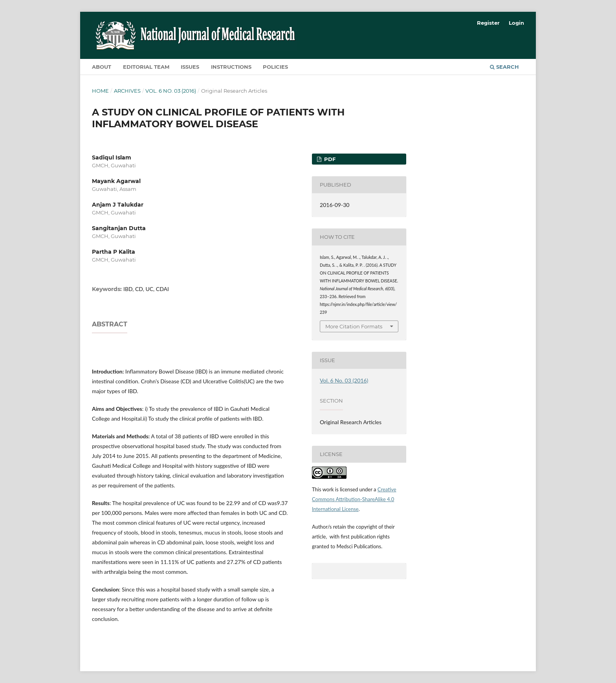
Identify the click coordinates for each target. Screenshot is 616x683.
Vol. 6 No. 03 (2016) (171, 91)
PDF (329, 159)
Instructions (231, 67)
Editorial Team (146, 67)
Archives (127, 91)
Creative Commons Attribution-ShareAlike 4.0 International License (354, 499)
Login (516, 23)
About (102, 67)
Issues (190, 67)
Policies (275, 67)
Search (504, 67)
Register (488, 23)
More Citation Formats (354, 326)
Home (100, 91)
